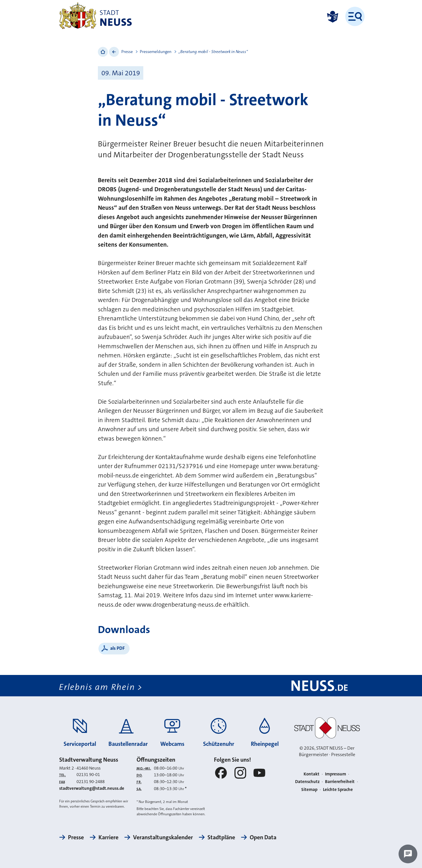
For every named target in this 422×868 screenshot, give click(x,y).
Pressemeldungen (156, 52)
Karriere (108, 837)
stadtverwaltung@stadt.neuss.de (92, 788)
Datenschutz (307, 782)
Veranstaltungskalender (163, 837)
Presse (127, 52)
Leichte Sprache (338, 789)
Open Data (263, 837)
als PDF (118, 648)
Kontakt (312, 774)
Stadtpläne (221, 837)
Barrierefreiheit (340, 782)
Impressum (336, 774)
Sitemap (309, 789)
